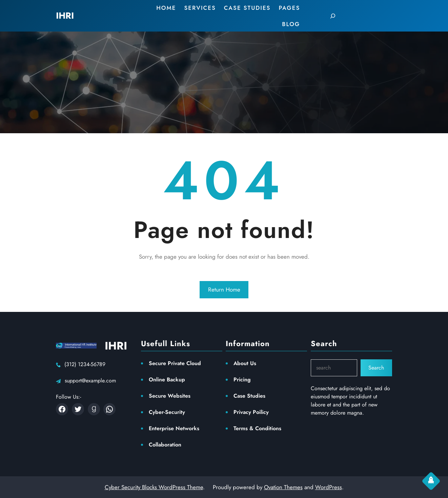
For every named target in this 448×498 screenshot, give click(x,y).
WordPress (329, 487)
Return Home (224, 290)
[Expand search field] (333, 16)
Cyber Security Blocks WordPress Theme (154, 487)
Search (376, 368)
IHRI (116, 346)
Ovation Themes (283, 487)
